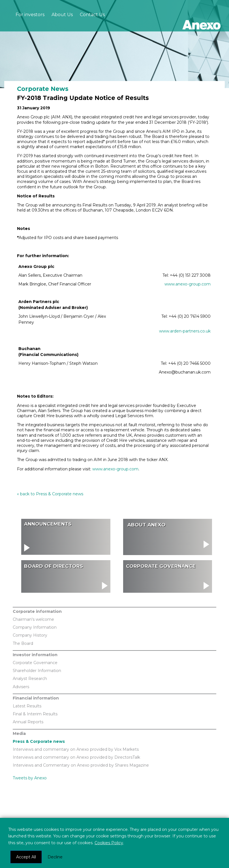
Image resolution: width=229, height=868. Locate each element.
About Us (62, 15)
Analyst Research (30, 679)
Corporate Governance (35, 663)
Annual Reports (28, 722)
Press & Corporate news (39, 741)
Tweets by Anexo (30, 778)
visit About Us (168, 535)
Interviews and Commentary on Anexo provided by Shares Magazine (81, 765)
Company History (30, 635)
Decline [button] (55, 857)
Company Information (35, 627)
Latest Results (27, 706)
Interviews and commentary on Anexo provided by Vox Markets (76, 749)
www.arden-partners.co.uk (185, 331)
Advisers (21, 687)
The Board (23, 643)
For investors (30, 15)
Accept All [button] (26, 857)
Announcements (48, 524)
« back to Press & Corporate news (50, 494)
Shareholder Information (37, 671)
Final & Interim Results (35, 714)
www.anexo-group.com (188, 284)
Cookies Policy (109, 843)
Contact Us (92, 15)
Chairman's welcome (33, 619)
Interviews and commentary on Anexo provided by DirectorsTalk (76, 757)
